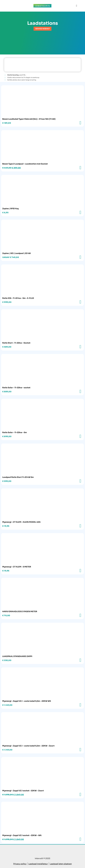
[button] (77, 6)
